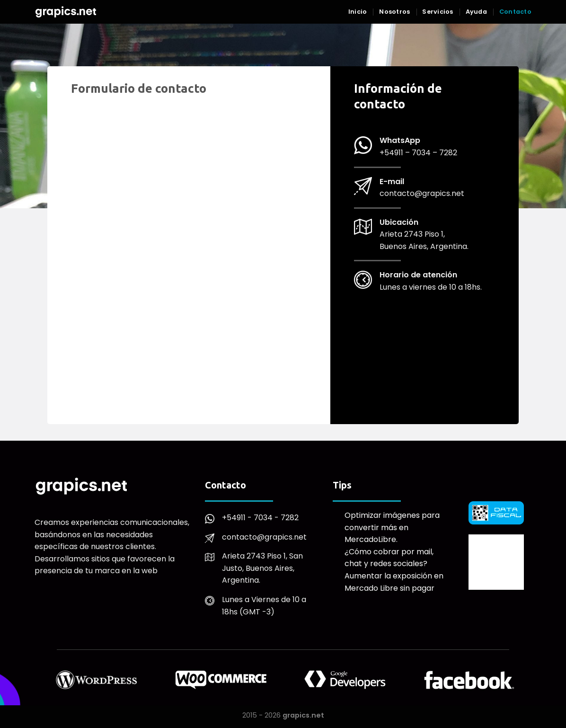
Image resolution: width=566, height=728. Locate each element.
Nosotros (394, 12)
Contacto (515, 12)
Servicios (438, 12)
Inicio (358, 12)
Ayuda (476, 12)
